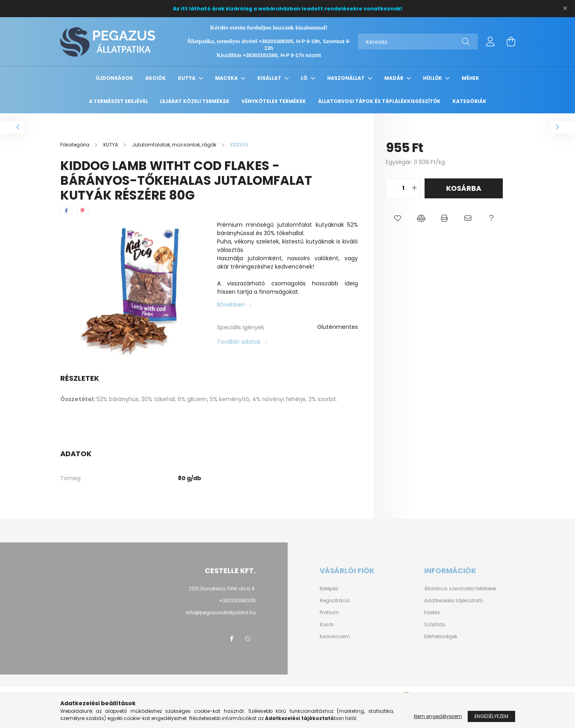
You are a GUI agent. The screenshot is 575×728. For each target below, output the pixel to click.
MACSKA (227, 78)
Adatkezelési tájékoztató (453, 601)
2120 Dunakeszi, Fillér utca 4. (222, 589)
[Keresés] (418, 42)
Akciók (156, 78)
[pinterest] (82, 211)
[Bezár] (565, 8)
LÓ (305, 78)
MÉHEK (470, 78)
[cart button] (511, 42)
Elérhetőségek (441, 637)
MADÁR (394, 78)
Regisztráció (335, 601)
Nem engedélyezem (438, 716)
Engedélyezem (491, 716)
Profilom (329, 613)
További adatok (239, 342)
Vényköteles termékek (274, 101)
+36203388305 (237, 600)
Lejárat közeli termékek (195, 101)
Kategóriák (469, 101)
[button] (398, 218)
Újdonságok (115, 78)
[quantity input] (403, 188)
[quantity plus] (414, 188)
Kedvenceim (335, 637)
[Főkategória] (75, 145)
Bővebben (231, 305)
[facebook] (66, 211)
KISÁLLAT (270, 78)
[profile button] (490, 42)
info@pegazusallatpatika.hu (221, 612)
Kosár (327, 625)
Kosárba (464, 188)
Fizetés (432, 613)
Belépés (329, 589)
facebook (232, 639)
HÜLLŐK (433, 78)
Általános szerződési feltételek (460, 589)
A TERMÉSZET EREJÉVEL (119, 101)
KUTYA (187, 78)
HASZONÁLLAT (347, 78)
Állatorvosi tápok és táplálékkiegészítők (379, 101)
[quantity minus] (392, 188)
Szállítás (435, 625)
